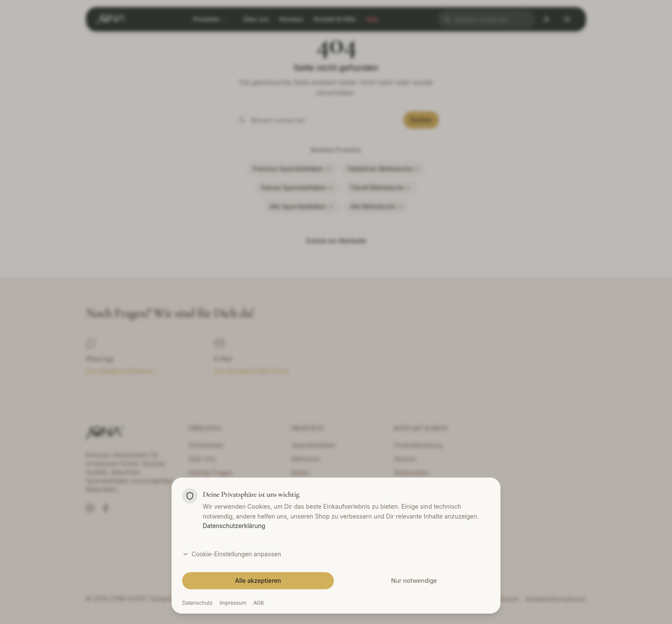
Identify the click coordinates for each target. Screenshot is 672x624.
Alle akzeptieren (258, 580)
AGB (259, 603)
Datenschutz (197, 603)
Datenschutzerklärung (234, 526)
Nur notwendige (414, 580)
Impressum (233, 603)
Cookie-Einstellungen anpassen (232, 554)
